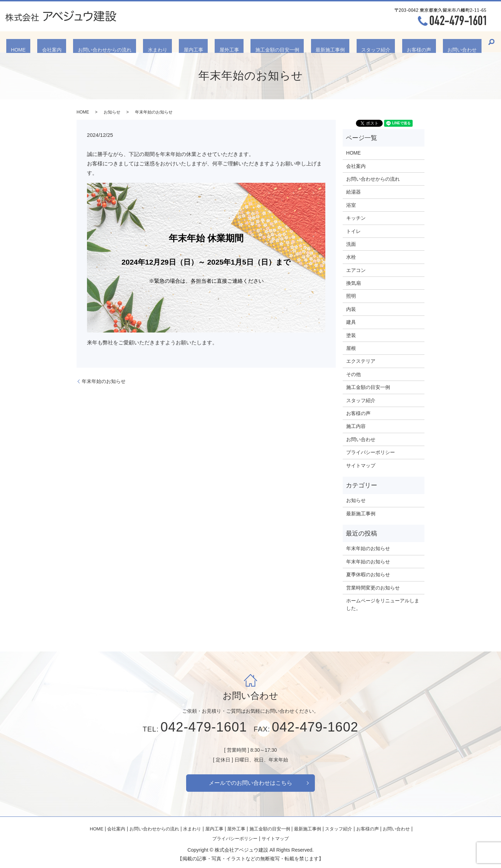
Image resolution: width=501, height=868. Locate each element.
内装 (351, 309)
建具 (351, 322)
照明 (351, 296)
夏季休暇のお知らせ (368, 574)
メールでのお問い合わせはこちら (250, 783)
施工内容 (356, 426)
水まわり (176, 42)
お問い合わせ (415, 42)
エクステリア (361, 361)
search (440, 42)
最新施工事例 (311, 42)
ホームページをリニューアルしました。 (383, 604)
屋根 (351, 348)
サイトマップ (361, 466)
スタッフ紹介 (348, 42)
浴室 (351, 205)
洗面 (351, 244)
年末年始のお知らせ (104, 381)
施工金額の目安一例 (268, 42)
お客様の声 (382, 42)
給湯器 (353, 192)
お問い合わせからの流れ (133, 42)
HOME (65, 42)
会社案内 (89, 42)
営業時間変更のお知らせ (373, 588)
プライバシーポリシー (371, 452)
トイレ (353, 231)
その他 (353, 374)
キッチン (356, 218)
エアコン (356, 270)
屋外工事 (229, 42)
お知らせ (112, 112)
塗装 (351, 335)
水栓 (351, 257)
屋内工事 (203, 42)
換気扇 (353, 283)
